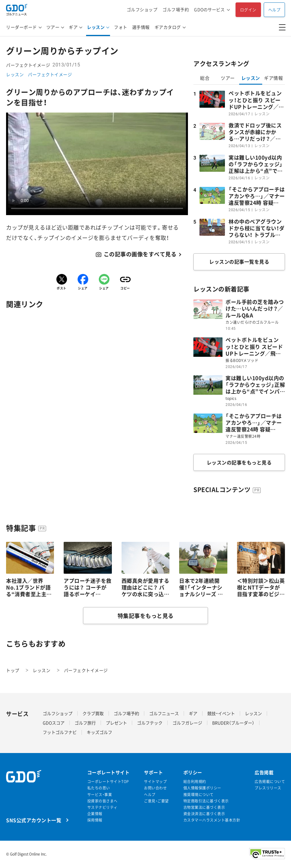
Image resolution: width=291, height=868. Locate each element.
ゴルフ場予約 (176, 10)
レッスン (96, 27)
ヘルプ (274, 10)
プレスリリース (268, 788)
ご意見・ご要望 (156, 801)
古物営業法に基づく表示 (204, 807)
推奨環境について (199, 795)
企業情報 (95, 814)
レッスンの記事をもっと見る (239, 462)
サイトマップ (155, 782)
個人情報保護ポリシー (202, 788)
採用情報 (95, 820)
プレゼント (116, 723)
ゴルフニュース (164, 713)
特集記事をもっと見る (146, 616)
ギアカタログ (168, 27)
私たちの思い (99, 788)
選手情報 (141, 27)
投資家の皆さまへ (102, 801)
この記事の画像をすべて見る (140, 254)
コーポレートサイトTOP (108, 782)
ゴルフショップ (142, 10)
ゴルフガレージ (187, 723)
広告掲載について (270, 782)
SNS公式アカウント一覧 (34, 820)
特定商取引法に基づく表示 (206, 801)
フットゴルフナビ (60, 732)
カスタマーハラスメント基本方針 (212, 820)
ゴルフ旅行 (85, 723)
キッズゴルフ (99, 732)
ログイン (248, 10)
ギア (73, 27)
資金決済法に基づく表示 (204, 814)
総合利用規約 (195, 782)
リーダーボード (22, 27)
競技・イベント (221, 713)
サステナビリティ (102, 807)
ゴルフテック (150, 723)
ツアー (53, 27)
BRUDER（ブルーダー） (233, 723)
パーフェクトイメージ (50, 74)
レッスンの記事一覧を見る (239, 262)
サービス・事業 (100, 795)
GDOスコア (54, 723)
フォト (121, 27)
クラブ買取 (93, 713)
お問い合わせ (155, 788)
